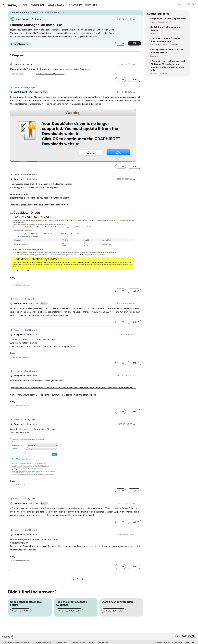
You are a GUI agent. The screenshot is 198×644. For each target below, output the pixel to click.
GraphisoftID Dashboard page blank (168, 19)
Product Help (91, 5)
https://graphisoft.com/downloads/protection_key (39, 205)
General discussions (159, 22)
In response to (24, 87)
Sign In (190, 5)
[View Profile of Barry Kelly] (19, 179)
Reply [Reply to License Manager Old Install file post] (136, 43)
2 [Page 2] (77, 579)
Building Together (56, 5)
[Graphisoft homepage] (186, 637)
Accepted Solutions (69, 611)
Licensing (154, 33)
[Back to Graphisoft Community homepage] (10, 5)
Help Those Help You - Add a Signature (50, 74)
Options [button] (140, 13)
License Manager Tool (21, 44)
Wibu (88, 69)
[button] (118, 43)
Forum (24, 5)
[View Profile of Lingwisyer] (19, 64)
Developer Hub (75, 5)
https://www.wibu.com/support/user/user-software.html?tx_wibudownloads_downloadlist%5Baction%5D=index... (73, 388)
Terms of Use (79, 643)
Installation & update (159, 73)
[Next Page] (82, 579)
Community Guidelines (97, 643)
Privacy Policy (63, 643)
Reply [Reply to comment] (136, 79)
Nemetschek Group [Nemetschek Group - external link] (187, 643)
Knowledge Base (37, 5)
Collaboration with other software (164, 45)
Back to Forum (20, 611)
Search (171, 5)
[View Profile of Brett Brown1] (23, 19)
